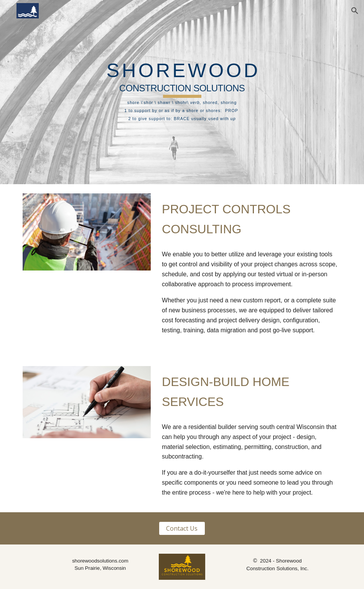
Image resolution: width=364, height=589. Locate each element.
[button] (355, 11)
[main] (182, 92)
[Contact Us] (182, 528)
